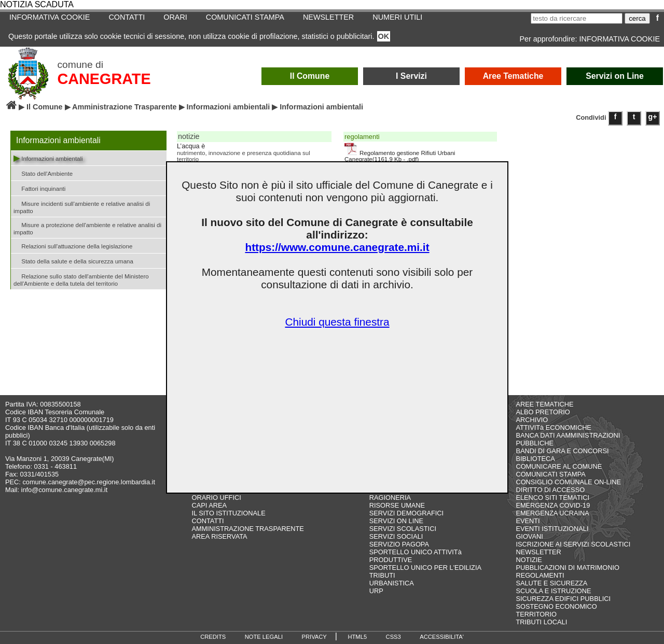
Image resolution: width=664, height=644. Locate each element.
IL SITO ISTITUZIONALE (229, 513)
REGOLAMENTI (540, 575)
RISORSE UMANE (397, 505)
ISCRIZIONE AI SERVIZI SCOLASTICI (573, 544)
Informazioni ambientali (229, 107)
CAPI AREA (210, 505)
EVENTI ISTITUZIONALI (552, 529)
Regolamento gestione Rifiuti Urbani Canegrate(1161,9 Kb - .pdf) (400, 152)
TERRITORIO (536, 614)
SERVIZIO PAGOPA (399, 544)
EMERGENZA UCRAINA (552, 513)
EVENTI (528, 521)
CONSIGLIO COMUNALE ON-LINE (568, 482)
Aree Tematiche (513, 76)
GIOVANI (529, 536)
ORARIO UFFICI (217, 498)
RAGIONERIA (390, 498)
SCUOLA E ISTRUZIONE (553, 591)
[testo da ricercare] (577, 18)
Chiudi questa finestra (337, 322)
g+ (653, 117)
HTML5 (357, 637)
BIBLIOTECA (535, 459)
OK (384, 36)
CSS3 (393, 637)
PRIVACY (314, 637)
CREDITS (213, 637)
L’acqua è (191, 146)
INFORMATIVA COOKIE (50, 17)
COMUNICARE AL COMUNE (559, 466)
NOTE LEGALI (264, 637)
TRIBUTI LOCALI (541, 622)
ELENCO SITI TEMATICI (552, 498)
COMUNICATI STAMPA (245, 17)
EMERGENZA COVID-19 (553, 505)
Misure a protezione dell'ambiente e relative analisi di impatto (87, 228)
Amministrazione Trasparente (125, 107)
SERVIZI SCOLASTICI (403, 529)
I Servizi (411, 76)
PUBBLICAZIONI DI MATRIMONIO (568, 568)
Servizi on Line (615, 76)
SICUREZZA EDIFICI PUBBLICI (563, 599)
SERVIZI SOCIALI (396, 536)
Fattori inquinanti (39, 188)
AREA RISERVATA (220, 536)
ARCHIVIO (532, 420)
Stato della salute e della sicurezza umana (73, 261)
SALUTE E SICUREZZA (551, 583)
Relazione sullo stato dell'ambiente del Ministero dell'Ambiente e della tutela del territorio (81, 279)
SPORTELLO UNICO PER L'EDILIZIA (425, 568)
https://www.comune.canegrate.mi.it (337, 247)
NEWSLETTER (328, 17)
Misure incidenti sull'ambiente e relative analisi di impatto (82, 206)
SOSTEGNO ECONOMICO (556, 606)
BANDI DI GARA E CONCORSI (562, 451)
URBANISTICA (392, 583)
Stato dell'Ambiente (43, 173)
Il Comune (310, 76)
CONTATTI (127, 17)
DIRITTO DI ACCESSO (550, 490)
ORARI (175, 17)
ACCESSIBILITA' (442, 637)
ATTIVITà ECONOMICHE (554, 428)
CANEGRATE (104, 79)
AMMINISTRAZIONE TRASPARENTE (248, 529)
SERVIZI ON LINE (396, 521)
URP (376, 591)
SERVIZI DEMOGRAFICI (406, 513)
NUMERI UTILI (397, 17)
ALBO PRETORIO (543, 412)
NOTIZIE (529, 560)
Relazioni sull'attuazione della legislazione (73, 246)
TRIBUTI (382, 575)
